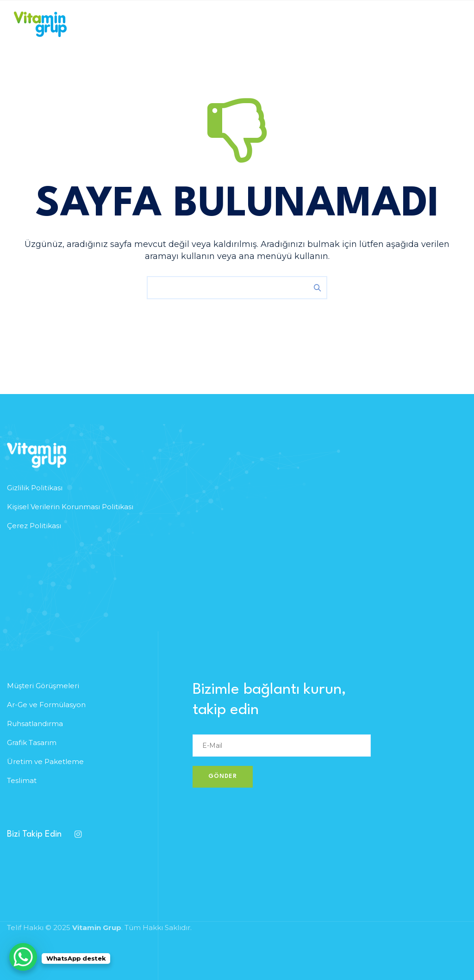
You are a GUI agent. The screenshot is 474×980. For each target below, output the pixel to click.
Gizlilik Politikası (35, 488)
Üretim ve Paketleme (45, 761)
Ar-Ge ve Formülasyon (46, 705)
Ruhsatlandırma (35, 724)
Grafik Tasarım (32, 743)
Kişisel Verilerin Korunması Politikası (70, 507)
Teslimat (22, 780)
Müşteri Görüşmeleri (43, 686)
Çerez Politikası (34, 526)
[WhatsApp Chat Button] (23, 957)
